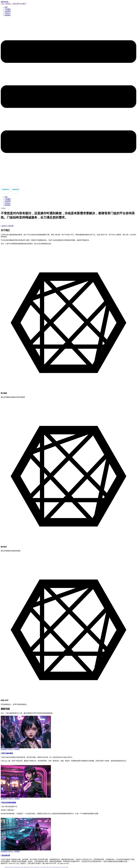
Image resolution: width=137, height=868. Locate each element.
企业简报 (8, 11)
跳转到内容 (5, 2)
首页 (6, 7)
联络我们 (8, 15)
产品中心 (8, 13)
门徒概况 (8, 9)
